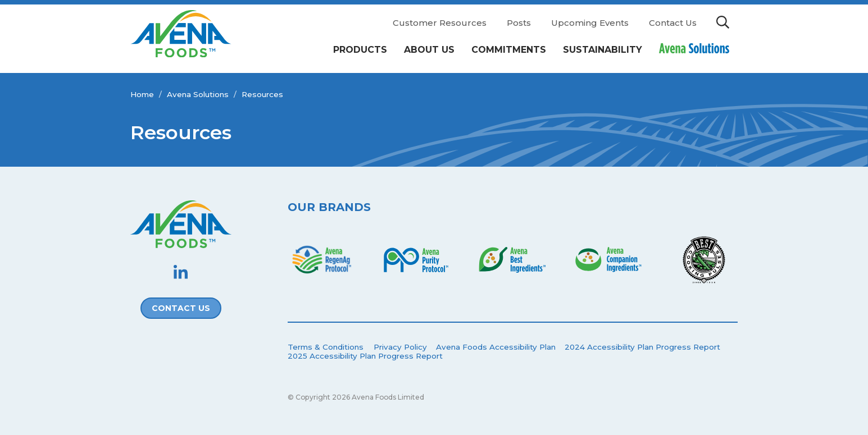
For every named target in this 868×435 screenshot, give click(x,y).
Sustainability (603, 50)
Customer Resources (440, 23)
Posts (519, 23)
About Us (429, 50)
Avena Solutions (198, 94)
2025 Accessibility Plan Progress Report (365, 356)
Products (360, 50)
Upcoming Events (590, 23)
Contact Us (673, 23)
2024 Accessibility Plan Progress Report (642, 347)
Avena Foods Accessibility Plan (496, 347)
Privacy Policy (400, 347)
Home (142, 94)
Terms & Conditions (326, 347)
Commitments (509, 50)
